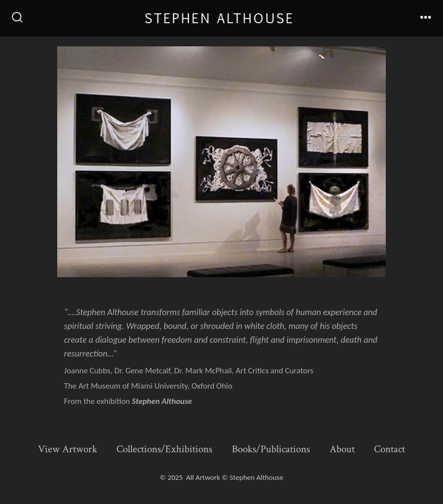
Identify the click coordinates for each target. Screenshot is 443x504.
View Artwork (68, 449)
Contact (389, 449)
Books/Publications (271, 449)
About (342, 449)
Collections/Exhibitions (164, 449)
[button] (221, 162)
